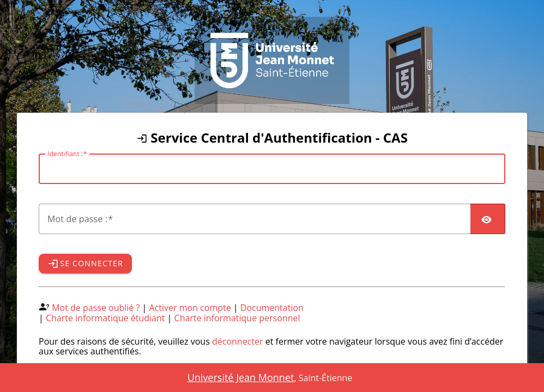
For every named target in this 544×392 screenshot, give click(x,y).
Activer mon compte (190, 308)
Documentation (272, 308)
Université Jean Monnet (241, 377)
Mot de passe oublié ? (96, 308)
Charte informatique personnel (237, 318)
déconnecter (238, 341)
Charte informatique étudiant (105, 318)
